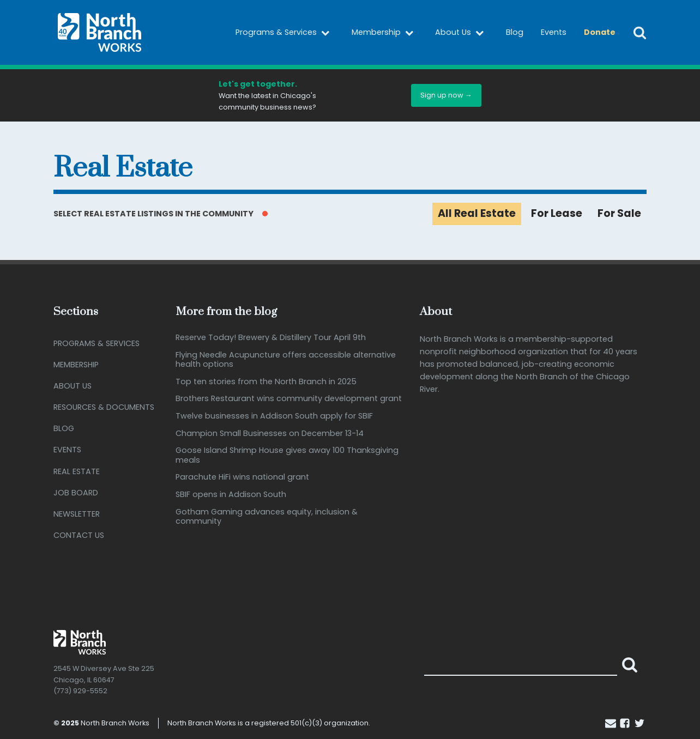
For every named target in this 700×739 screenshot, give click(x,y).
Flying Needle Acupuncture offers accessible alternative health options (286, 360)
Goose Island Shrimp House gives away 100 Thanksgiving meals (287, 455)
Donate (600, 32)
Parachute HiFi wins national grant (242, 477)
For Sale (619, 213)
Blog (515, 32)
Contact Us (79, 535)
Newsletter (77, 514)
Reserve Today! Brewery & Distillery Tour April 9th (271, 338)
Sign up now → (446, 95)
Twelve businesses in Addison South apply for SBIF (274, 416)
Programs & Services (285, 33)
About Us (462, 33)
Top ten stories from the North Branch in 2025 (266, 382)
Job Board (76, 493)
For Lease (557, 213)
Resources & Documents (104, 407)
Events (554, 32)
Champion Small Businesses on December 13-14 (270, 434)
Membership (385, 33)
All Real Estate (477, 213)
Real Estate (77, 471)
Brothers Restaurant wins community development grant (289, 399)
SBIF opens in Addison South (231, 495)
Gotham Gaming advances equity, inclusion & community (267, 517)
